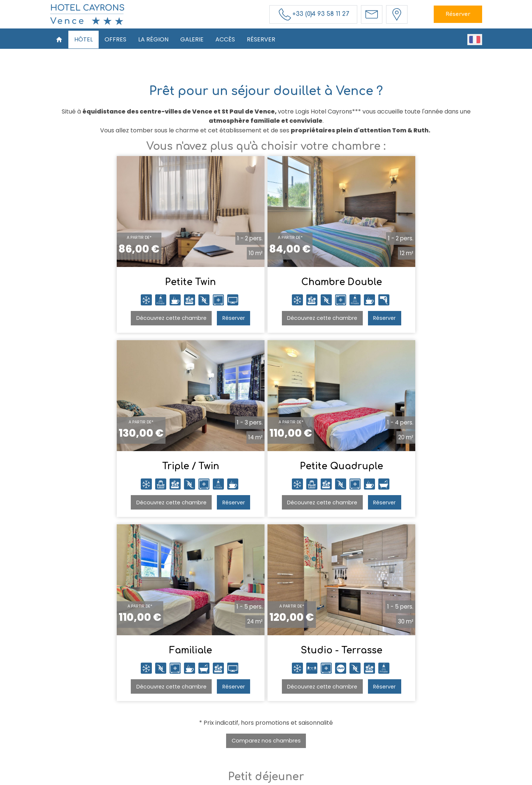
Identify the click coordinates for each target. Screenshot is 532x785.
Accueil (160, 712)
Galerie (192, 39)
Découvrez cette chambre (105, 320)
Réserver (458, 14)
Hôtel (83, 39)
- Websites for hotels (359, 778)
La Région (153, 39)
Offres (115, 39)
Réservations (358, 712)
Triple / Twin (407, 285)
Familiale (266, 469)
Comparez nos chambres (266, 556)
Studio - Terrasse (407, 469)
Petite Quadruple (125, 469)
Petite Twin (125, 285)
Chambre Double (266, 285)
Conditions (308, 778)
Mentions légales (271, 778)
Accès (225, 39)
